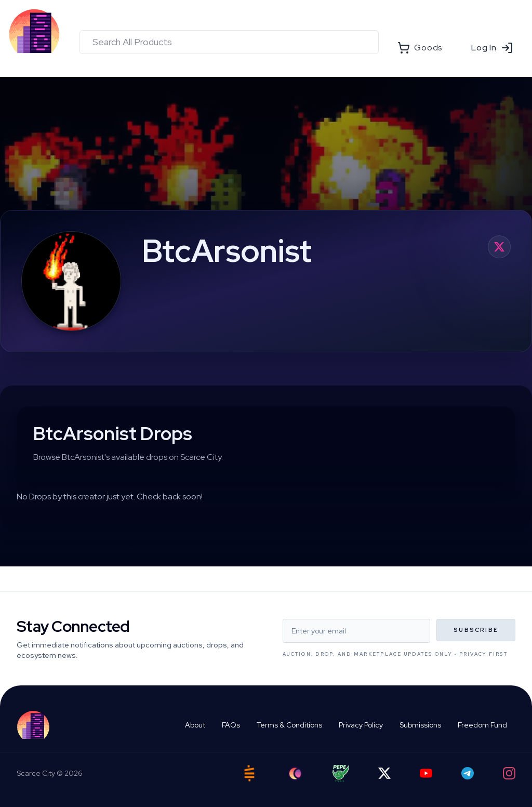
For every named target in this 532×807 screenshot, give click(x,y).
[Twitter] (384, 773)
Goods (420, 48)
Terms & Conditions (289, 725)
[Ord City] (295, 773)
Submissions (420, 725)
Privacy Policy (361, 725)
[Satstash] (249, 773)
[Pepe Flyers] (341, 773)
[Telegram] (468, 773)
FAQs (231, 725)
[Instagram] (509, 773)
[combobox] (229, 42)
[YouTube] (426, 773)
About (195, 725)
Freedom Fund (482, 725)
